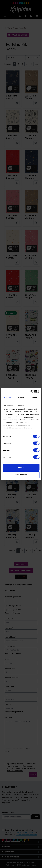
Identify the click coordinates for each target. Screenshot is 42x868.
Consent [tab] (8, 398)
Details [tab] (21, 398)
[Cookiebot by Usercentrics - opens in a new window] (30, 391)
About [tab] (34, 398)
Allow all (21, 467)
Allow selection (21, 475)
